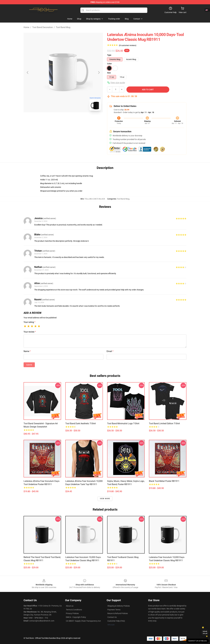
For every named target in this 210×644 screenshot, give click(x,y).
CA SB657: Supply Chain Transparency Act (83, 621)
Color (109, 64)
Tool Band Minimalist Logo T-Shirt (123, 423)
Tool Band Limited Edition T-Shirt (164, 423)
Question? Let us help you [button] (198, 641)
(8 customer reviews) (128, 45)
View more (105, 499)
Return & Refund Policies (118, 613)
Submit (29, 365)
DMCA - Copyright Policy (76, 617)
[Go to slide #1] (56, 119)
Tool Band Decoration (43, 27)
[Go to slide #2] (70, 119)
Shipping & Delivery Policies (119, 606)
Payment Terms (114, 610)
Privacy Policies (72, 613)
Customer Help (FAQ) (116, 621)
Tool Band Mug (63, 27)
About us (70, 606)
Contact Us (112, 617)
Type (109, 55)
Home (26, 27)
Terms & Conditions (74, 610)
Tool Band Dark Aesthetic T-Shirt (81, 423)
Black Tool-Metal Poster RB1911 (164, 481)
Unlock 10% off (205, 632)
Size (109, 73)
